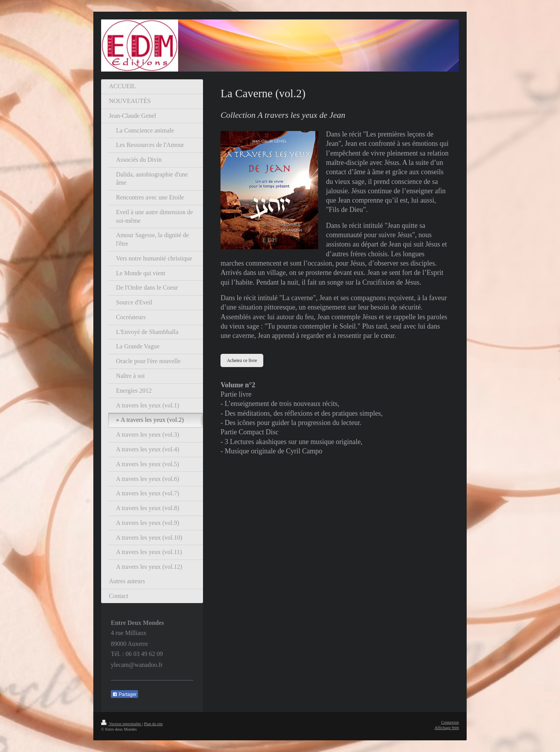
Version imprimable (122, 724)
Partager (124, 694)
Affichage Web (447, 728)
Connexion (450, 722)
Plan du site (153, 724)
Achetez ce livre (242, 360)
